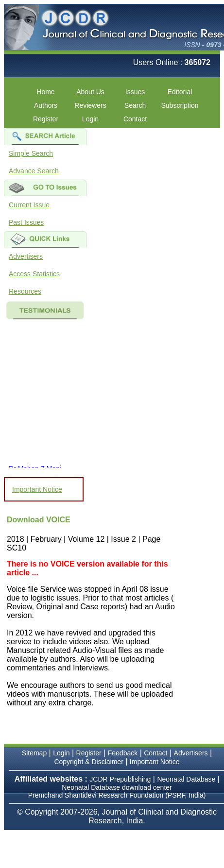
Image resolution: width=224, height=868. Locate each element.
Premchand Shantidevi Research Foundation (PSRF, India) (117, 795)
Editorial (180, 92)
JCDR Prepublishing (120, 779)
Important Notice (37, 489)
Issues (135, 92)
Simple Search (31, 153)
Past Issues (26, 222)
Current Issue (29, 205)
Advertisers (26, 256)
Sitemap (34, 753)
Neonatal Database (187, 779)
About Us (90, 92)
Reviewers (90, 105)
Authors (46, 105)
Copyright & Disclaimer (88, 762)
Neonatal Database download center (117, 787)
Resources (25, 291)
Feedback (123, 753)
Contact (135, 119)
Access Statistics (34, 274)
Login (90, 119)
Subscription (180, 105)
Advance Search (34, 171)
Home (45, 92)
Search (135, 105)
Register (46, 119)
